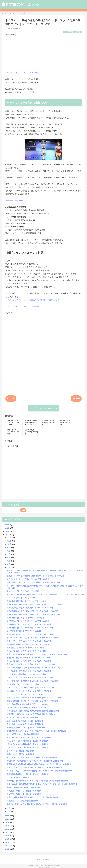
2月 (9, 808)
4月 (9, 564)
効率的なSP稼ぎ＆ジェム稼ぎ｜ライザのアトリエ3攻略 (28, 658)
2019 (8, 826)
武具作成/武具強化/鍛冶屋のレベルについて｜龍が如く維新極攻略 (32, 797)
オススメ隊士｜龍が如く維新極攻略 (21, 751)
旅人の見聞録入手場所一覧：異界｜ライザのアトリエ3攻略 (30, 608)
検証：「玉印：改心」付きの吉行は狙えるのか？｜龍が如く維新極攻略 (35, 767)
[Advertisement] (43, 52)
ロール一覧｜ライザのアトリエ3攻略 (21, 598)
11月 (9, 541)
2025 (8, 528)
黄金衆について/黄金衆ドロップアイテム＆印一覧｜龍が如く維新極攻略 (35, 761)
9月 (9, 548)
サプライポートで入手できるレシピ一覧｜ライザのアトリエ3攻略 (32, 638)
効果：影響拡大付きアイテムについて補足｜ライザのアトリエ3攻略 (33, 582)
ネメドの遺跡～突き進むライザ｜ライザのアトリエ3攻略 (29, 671)
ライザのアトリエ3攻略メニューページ (23, 73)
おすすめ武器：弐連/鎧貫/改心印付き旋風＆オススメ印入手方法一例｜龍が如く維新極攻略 (42, 784)
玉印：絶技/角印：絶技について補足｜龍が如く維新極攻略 (30, 737)
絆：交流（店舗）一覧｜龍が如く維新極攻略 (24, 794)
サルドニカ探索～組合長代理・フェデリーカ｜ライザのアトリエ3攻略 (34, 698)
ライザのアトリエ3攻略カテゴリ (43, 408)
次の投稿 (11, 398)
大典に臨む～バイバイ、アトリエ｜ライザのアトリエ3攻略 (30, 634)
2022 (8, 816)
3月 (9, 567)
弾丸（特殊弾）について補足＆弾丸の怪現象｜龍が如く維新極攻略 (33, 711)
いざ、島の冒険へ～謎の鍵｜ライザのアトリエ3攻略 (27, 704)
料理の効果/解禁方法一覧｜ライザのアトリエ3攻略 (27, 601)
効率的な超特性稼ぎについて (19, 200)
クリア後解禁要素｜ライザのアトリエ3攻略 (24, 631)
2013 (8, 846)
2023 (8, 535)
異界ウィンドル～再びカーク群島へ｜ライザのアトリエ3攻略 (31, 664)
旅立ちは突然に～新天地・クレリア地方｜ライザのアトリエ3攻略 (32, 701)
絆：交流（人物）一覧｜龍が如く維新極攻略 (24, 791)
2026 (8, 525)
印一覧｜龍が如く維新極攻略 (18, 777)
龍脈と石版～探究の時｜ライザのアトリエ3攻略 (25, 648)
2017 (8, 832)
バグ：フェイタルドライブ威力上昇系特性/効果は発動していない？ (35, 300)
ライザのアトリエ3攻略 (72, 32)
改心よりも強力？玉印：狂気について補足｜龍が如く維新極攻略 (32, 757)
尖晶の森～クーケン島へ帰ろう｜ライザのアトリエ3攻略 (29, 691)
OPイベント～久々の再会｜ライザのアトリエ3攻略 (27, 708)
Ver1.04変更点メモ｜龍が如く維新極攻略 (23, 734)
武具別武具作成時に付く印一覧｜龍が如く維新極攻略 (28, 774)
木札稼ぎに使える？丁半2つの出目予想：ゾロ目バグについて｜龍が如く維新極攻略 (39, 771)
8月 (9, 551)
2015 (8, 839)
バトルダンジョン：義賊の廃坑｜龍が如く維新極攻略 (28, 744)
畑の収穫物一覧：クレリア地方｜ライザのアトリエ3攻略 (29, 624)
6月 (9, 557)
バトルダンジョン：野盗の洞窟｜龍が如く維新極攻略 (28, 748)
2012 (8, 849)
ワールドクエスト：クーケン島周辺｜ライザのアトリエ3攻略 (31, 688)
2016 (8, 836)
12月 (9, 538)
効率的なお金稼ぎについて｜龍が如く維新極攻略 (26, 727)
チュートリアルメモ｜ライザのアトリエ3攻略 (25, 694)
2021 (8, 819)
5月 (9, 561)
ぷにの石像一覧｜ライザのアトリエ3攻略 (23, 684)
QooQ (47, 867)
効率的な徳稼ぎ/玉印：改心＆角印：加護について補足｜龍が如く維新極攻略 (37, 731)
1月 (9, 812)
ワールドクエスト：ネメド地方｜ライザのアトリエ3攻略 (29, 661)
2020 (8, 822)
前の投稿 (76, 398)
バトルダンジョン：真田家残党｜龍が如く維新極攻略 (28, 741)
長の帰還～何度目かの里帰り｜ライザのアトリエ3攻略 (28, 644)
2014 (8, 842)
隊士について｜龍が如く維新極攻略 (21, 754)
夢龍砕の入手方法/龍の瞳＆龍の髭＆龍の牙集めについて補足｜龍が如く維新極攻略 (39, 764)
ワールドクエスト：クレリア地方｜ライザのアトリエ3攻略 (30, 678)
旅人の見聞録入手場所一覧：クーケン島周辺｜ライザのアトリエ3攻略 (34, 604)
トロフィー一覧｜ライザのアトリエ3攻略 (23, 591)
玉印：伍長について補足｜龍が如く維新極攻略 (25, 721)
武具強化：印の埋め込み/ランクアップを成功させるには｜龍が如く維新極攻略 (37, 781)
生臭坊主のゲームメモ (20, 4)
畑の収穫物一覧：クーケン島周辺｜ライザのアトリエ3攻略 (30, 628)
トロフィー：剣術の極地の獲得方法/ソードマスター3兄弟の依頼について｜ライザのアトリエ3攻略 (45, 594)
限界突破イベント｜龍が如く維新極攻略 (22, 801)
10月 (9, 544)
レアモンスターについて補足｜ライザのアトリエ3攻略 (28, 579)
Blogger (47, 859)
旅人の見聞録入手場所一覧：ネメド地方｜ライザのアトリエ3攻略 (32, 611)
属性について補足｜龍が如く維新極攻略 (22, 717)
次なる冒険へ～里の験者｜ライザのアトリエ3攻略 (26, 674)
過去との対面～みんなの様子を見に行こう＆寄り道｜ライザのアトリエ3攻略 (37, 654)
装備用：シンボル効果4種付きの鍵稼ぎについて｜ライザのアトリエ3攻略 (36, 576)
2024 (8, 531)
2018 (8, 829)
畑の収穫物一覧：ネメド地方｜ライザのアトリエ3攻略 (28, 621)
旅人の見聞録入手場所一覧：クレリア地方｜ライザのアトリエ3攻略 (33, 614)
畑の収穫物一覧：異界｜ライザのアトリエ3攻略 (25, 618)
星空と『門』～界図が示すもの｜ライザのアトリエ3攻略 (29, 641)
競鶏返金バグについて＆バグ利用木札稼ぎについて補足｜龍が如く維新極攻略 (37, 804)
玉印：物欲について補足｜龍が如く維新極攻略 (25, 724)
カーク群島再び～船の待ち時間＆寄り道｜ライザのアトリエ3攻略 (32, 681)
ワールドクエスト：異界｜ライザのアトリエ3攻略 (26, 651)
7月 (9, 554)
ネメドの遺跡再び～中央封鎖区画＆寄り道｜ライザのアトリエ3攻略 (33, 668)
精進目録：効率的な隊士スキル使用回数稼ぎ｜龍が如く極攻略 (31, 714)
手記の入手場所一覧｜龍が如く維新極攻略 (23, 787)
